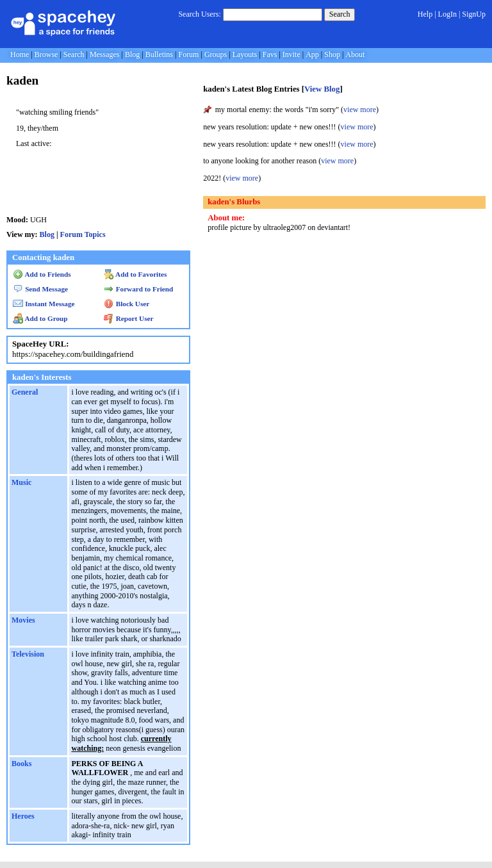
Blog (132, 54)
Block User (127, 304)
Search (340, 14)
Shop (332, 54)
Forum (188, 54)
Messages (105, 54)
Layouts (245, 54)
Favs (270, 54)
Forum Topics (83, 234)
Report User (129, 318)
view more (360, 110)
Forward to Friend (139, 289)
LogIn (447, 14)
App (312, 54)
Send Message (40, 289)
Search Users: (199, 14)
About (355, 54)
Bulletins (159, 54)
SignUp (474, 14)
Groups (216, 54)
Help (425, 14)
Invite (291, 54)
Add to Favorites (135, 274)
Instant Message (44, 304)
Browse (46, 54)
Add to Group (40, 318)
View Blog (322, 89)
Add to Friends (42, 274)
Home (20, 54)
